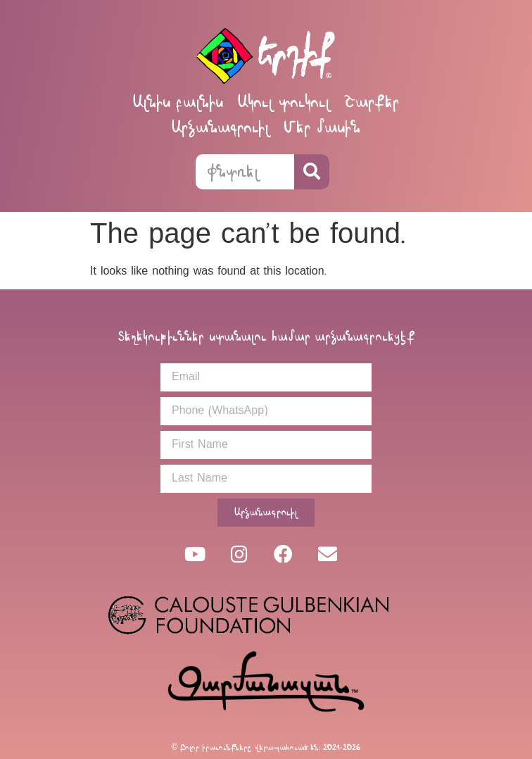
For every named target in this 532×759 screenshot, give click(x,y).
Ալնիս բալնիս (178, 102)
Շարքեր (372, 102)
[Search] (312, 172)
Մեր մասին (322, 127)
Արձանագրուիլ (220, 127)
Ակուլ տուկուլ (284, 102)
